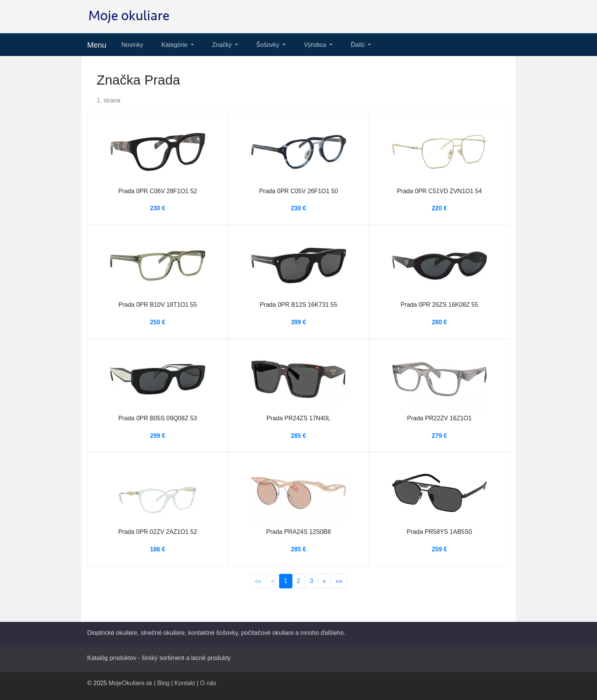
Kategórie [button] (175, 45)
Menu (97, 45)
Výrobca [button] (316, 45)
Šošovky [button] (269, 45)
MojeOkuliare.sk (130, 683)
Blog (163, 683)
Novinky (132, 45)
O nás (208, 683)
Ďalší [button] (358, 45)
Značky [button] (223, 45)
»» (339, 581)
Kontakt (185, 683)
